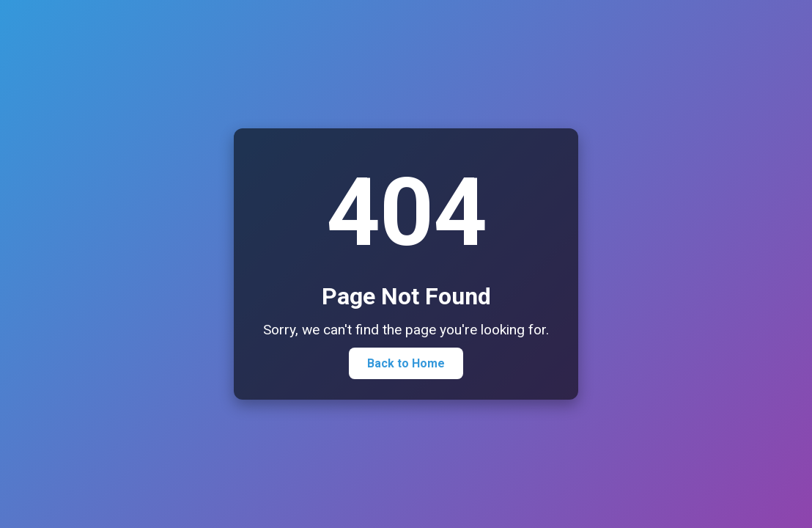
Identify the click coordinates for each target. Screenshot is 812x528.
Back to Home (406, 363)
